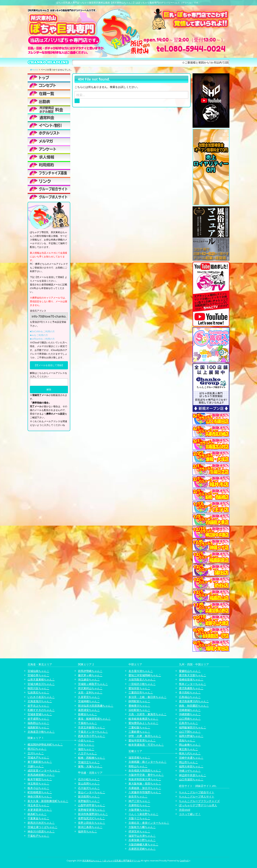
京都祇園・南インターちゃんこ (148, 762)
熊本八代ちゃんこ (190, 753)
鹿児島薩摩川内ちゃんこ (194, 701)
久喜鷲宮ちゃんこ (89, 697)
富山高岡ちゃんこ (89, 783)
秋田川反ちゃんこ (38, 688)
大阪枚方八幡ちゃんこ (142, 827)
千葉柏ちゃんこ (88, 723)
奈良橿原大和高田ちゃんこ (145, 770)
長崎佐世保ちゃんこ (191, 679)
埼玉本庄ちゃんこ (38, 805)
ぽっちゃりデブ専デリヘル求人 (198, 805)
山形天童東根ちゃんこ (41, 679)
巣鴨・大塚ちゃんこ (90, 766)
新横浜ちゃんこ (88, 714)
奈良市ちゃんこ (138, 796)
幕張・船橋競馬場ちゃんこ (94, 719)
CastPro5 (184, 861)
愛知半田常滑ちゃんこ (142, 740)
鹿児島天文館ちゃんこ (193, 675)
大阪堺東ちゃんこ (139, 810)
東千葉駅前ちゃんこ (40, 762)
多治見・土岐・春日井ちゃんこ (148, 697)
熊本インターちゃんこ (193, 684)
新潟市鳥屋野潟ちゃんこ (93, 814)
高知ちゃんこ (187, 740)
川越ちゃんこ (36, 766)
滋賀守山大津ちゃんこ (142, 836)
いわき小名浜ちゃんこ (41, 697)
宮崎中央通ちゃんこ (191, 758)
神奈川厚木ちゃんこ (40, 796)
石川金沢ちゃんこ (89, 788)
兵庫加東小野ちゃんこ (142, 840)
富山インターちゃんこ (92, 792)
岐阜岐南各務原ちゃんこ (143, 719)
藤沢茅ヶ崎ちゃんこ (90, 675)
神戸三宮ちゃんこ (139, 801)
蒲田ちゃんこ (86, 749)
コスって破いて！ (190, 814)
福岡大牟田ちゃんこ (191, 766)
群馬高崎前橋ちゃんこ (41, 775)
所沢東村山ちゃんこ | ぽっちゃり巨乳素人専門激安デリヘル (111, 861)
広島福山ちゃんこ (190, 697)
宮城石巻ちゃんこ (38, 675)
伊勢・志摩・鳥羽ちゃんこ (145, 736)
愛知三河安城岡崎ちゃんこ (145, 675)
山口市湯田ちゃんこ (191, 779)
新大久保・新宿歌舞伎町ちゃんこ (48, 801)
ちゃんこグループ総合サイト (197, 792)
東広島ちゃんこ (188, 749)
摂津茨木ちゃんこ (139, 831)
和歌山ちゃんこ (138, 766)
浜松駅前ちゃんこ (139, 710)
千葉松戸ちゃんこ (38, 836)
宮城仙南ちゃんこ (38, 671)
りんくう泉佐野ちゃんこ (143, 814)
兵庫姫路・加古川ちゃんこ (145, 788)
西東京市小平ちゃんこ (92, 736)
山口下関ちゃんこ (190, 732)
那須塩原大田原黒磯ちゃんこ (96, 706)
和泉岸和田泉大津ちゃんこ (145, 779)
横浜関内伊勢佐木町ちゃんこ (45, 744)
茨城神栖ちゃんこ (89, 701)
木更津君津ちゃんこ (40, 810)
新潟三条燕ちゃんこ (90, 827)
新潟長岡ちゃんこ (89, 796)
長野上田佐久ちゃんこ (92, 823)
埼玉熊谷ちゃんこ (38, 783)
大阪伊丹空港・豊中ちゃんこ (146, 775)
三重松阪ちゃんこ (139, 727)
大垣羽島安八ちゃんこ (142, 679)
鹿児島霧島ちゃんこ (191, 688)
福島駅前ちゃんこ (38, 727)
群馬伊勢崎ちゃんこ (90, 671)
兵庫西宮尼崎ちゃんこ (142, 849)
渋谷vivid (185, 810)
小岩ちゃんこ (86, 740)
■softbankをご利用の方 (42, 339)
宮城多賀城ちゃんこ (40, 714)
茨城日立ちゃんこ (89, 762)
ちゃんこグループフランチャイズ (199, 801)
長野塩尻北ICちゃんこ (92, 818)
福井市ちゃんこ (88, 831)
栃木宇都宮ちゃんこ (40, 779)
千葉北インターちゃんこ (93, 732)
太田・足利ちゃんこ (90, 692)
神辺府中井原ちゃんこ (193, 775)
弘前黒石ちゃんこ (38, 692)
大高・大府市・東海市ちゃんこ (148, 714)
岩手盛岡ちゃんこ (38, 719)
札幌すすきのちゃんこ (41, 710)
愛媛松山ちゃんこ (190, 671)
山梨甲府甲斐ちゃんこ (92, 805)
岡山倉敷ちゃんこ (190, 745)
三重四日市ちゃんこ (141, 692)
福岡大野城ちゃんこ (191, 736)
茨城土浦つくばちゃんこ (43, 827)
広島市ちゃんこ (188, 723)
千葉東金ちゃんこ (38, 818)
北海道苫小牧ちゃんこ (41, 732)
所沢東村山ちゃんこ (90, 688)
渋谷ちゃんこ (86, 745)
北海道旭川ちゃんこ (40, 701)
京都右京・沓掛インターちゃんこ (149, 823)
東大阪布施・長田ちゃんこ (145, 783)
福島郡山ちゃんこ (38, 723)
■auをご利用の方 (39, 335)
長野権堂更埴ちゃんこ (92, 810)
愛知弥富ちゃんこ (139, 688)
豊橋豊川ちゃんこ (139, 706)
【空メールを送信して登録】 (49, 365)
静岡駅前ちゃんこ (139, 701)
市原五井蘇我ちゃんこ (92, 727)
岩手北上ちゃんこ (38, 706)
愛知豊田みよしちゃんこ (143, 723)
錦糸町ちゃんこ (37, 814)
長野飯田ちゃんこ (89, 801)
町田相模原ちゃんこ (40, 792)
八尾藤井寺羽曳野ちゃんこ (145, 792)
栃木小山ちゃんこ (38, 788)
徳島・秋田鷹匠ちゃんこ (194, 706)
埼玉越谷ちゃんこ (89, 679)
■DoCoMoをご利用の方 (42, 331)
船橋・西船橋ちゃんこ (92, 758)
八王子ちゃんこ (88, 753)
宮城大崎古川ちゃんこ (41, 684)
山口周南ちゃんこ (190, 719)
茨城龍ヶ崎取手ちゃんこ (93, 684)
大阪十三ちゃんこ (139, 818)
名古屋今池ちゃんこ (141, 671)
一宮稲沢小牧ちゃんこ (142, 684)
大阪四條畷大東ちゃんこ (143, 844)
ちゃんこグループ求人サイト (197, 796)
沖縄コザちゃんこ (190, 771)
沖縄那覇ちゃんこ (190, 714)
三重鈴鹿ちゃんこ (139, 732)
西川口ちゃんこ (37, 749)
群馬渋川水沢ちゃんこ (41, 823)
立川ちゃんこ (36, 753)
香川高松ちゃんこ (190, 692)
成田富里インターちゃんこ (44, 770)
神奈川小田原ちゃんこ (41, 831)
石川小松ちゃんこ (89, 779)
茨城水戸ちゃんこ (38, 757)
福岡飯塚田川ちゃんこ (193, 727)
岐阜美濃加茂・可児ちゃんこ (146, 745)
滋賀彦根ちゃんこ (139, 757)
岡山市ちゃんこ (188, 762)
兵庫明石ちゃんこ (139, 805)
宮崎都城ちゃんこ (190, 710)
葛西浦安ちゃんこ (89, 710)
